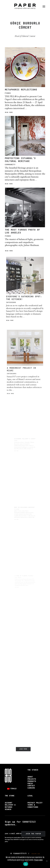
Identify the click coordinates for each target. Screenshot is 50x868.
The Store (10, 796)
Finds (8, 93)
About (30, 777)
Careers (31, 788)
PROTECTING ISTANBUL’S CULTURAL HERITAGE (22, 157)
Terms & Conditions (33, 806)
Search (8, 809)
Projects (32, 779)
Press (30, 784)
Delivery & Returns (10, 806)
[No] (47, 861)
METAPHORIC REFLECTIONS (21, 90)
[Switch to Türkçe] (12, 789)
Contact (31, 786)
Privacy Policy (35, 803)
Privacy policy (38, 860)
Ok (26, 864)
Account (9, 803)
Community (15, 160)
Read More (9, 113)
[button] (44, 6)
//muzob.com (35, 854)
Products (32, 781)
